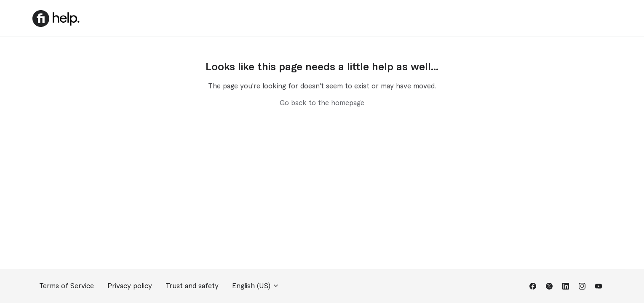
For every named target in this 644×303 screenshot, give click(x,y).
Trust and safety (192, 286)
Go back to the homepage (322, 103)
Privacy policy (130, 286)
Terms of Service (67, 286)
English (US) (256, 286)
